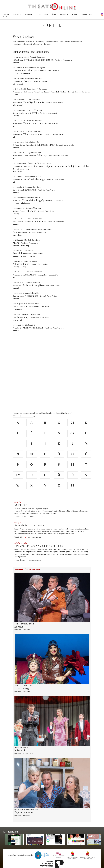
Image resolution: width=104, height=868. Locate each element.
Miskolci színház (21, 748)
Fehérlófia (31, 211)
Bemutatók (64, 14)
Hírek (46, 14)
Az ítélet (19, 627)
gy (73, 433)
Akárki (16, 243)
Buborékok (20, 750)
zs (73, 485)
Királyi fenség (22, 689)
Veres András (68, 60)
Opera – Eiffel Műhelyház (24, 624)
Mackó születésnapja (34, 179)
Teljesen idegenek (24, 812)
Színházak (28, 14)
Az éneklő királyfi (32, 285)
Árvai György (25, 169)
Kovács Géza (59, 179)
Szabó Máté (26, 630)
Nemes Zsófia (53, 275)
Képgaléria (17, 14)
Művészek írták (21, 543)
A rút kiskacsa (39, 222)
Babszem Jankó (21, 264)
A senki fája (21, 505)
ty (18, 475)
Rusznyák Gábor (28, 753)
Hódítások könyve (22, 307)
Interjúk (18, 502)
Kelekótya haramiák (34, 102)
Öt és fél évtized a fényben (29, 526)
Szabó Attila (51, 71)
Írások (54, 14)
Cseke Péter (26, 815)
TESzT (5, 17)
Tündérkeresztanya (33, 124)
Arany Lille (18, 253)
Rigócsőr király (47, 145)
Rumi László (44, 307)
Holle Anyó (61, 92)
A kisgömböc (31, 296)
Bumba (16, 232)
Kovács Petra (58, 200)
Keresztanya (30, 275)
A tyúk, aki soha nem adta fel (39, 60)
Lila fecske (33, 113)
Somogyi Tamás (81, 92)
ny (32, 454)
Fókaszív (28, 81)
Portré (38, 14)
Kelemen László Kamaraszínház (27, 810)
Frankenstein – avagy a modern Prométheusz (39, 546)
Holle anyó (42, 155)
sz (73, 465)
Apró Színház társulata (38, 232)
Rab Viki (55, 124)
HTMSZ (75, 14)
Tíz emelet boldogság (33, 200)
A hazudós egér (30, 71)
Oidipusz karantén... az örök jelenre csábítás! (67, 166)
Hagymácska (30, 190)
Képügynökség (87, 14)
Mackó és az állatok (33, 328)
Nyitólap (6, 14)
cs (73, 423)
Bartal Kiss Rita (62, 156)
